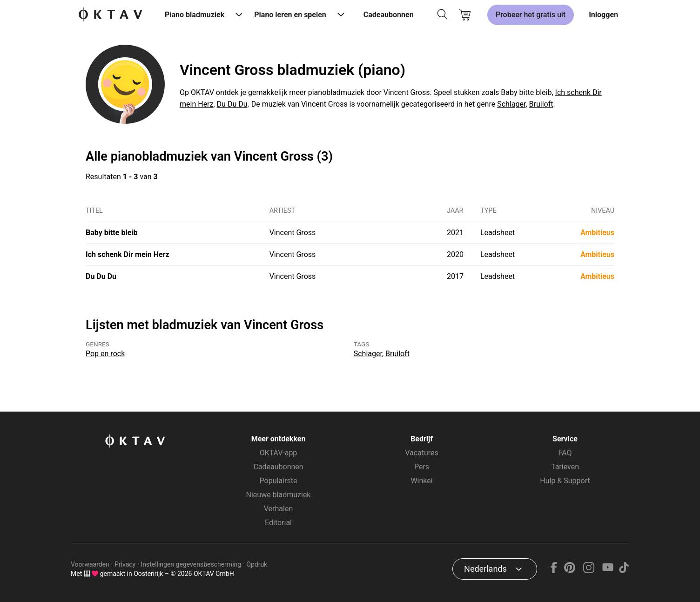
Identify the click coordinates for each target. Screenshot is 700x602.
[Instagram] (589, 571)
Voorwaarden (90, 564)
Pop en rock (105, 354)
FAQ (565, 453)
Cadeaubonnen (389, 15)
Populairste (279, 481)
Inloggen (603, 15)
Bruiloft (541, 104)
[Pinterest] (570, 571)
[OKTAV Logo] (110, 15)
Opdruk (257, 564)
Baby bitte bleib (112, 233)
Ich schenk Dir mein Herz (128, 254)
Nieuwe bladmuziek (279, 495)
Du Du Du (232, 104)
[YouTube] (608, 571)
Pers (422, 467)
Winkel (421, 481)
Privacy (125, 564)
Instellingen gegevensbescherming (191, 564)
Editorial (278, 523)
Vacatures (422, 453)
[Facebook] (554, 571)
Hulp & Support (565, 481)
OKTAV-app (279, 453)
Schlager (511, 104)
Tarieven (565, 467)
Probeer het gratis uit (531, 15)
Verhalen (278, 509)
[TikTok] (624, 571)
